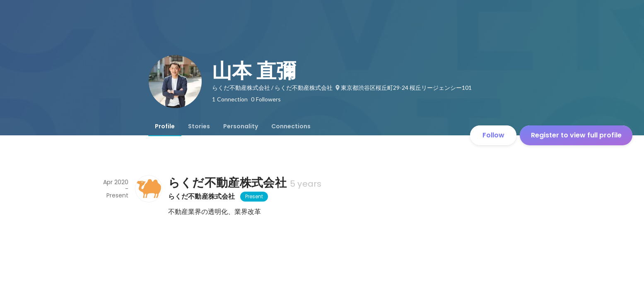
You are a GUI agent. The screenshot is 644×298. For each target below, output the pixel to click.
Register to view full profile (576, 135)
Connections (291, 126)
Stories (199, 126)
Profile (165, 126)
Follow (493, 135)
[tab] (165, 126)
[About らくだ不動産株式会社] (148, 189)
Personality (241, 126)
